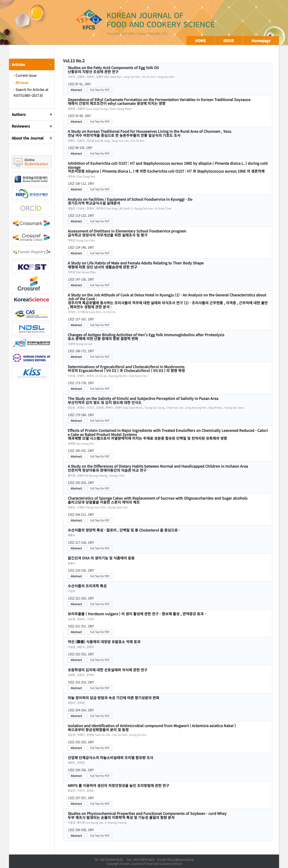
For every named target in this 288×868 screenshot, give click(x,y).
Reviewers (21, 126)
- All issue (21, 82)
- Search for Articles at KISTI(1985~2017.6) (31, 92)
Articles (18, 64)
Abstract (76, 90)
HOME (200, 41)
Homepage (261, 41)
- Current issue (25, 75)
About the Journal (28, 138)
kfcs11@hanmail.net (180, 860)
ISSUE (229, 41)
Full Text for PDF (100, 90)
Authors (19, 114)
